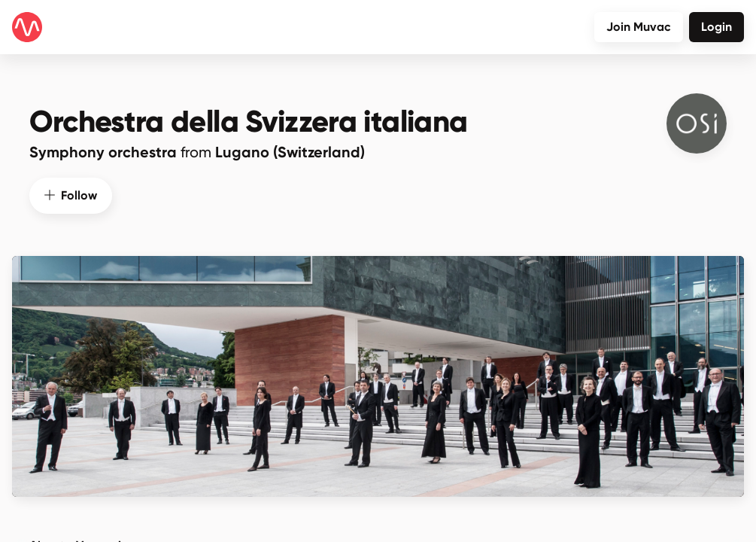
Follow (71, 193)
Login (717, 27)
